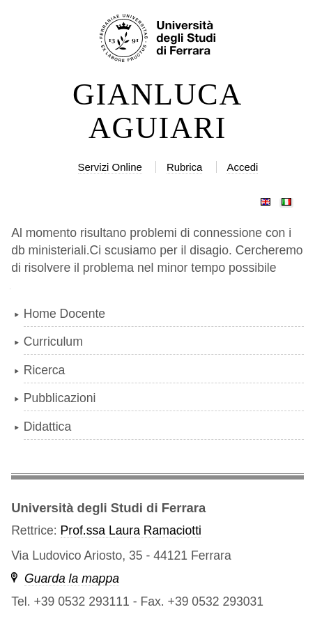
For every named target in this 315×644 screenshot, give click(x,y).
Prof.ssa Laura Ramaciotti (131, 530)
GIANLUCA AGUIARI (157, 112)
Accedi (242, 167)
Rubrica (185, 167)
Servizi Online (110, 167)
